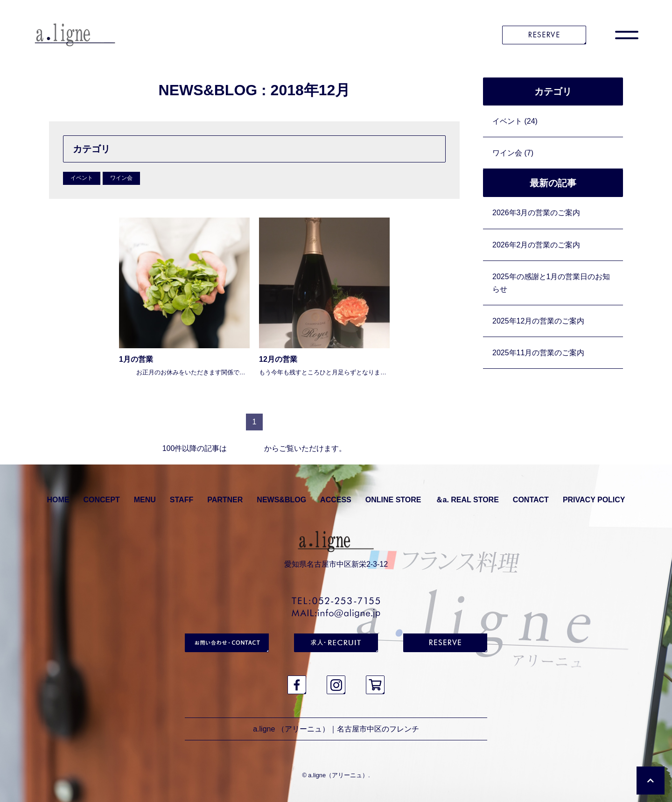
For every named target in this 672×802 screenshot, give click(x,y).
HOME (58, 500)
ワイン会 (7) (513, 153)
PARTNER (225, 500)
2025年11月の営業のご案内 (538, 353)
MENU (145, 500)
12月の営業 (278, 359)
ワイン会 (121, 178)
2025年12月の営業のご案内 (538, 321)
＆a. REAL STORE (467, 500)
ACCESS (336, 500)
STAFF (182, 500)
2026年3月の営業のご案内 (536, 213)
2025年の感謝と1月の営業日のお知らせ (551, 283)
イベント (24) (515, 121)
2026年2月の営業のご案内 (536, 245)
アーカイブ (245, 448)
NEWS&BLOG (281, 500)
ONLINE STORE (393, 500)
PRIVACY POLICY (594, 500)
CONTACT (531, 500)
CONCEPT (101, 500)
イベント (82, 178)
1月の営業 (136, 359)
